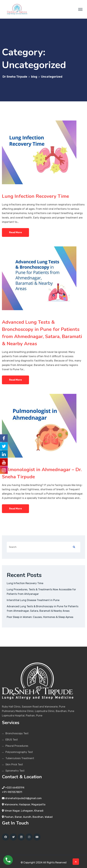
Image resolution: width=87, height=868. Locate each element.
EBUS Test (12, 740)
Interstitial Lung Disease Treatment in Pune (33, 600)
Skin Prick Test (14, 764)
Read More (15, 232)
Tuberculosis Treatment (20, 758)
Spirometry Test (15, 771)
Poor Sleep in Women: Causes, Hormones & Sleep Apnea (40, 617)
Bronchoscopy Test (17, 733)
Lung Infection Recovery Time (35, 196)
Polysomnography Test (19, 752)
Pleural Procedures (17, 746)
